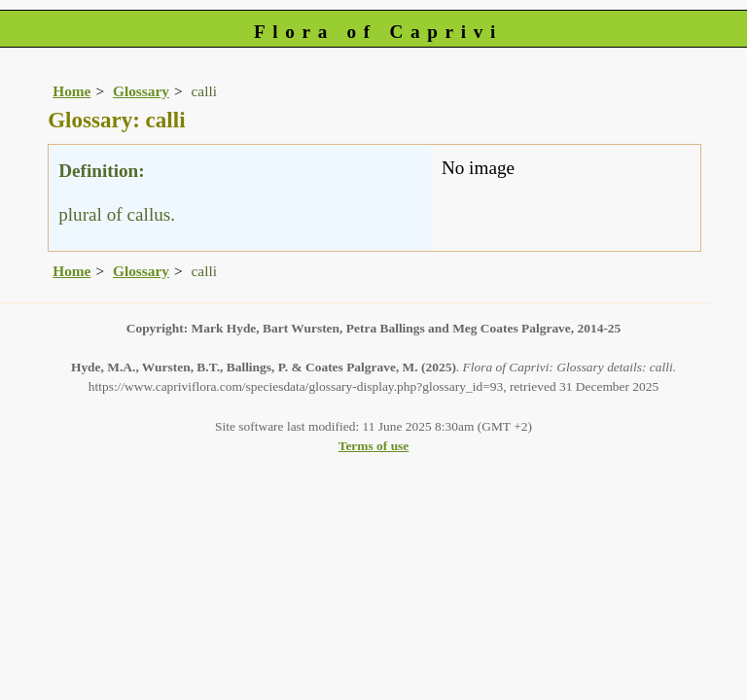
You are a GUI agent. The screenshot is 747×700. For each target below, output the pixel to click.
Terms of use (374, 446)
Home (71, 91)
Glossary (141, 91)
